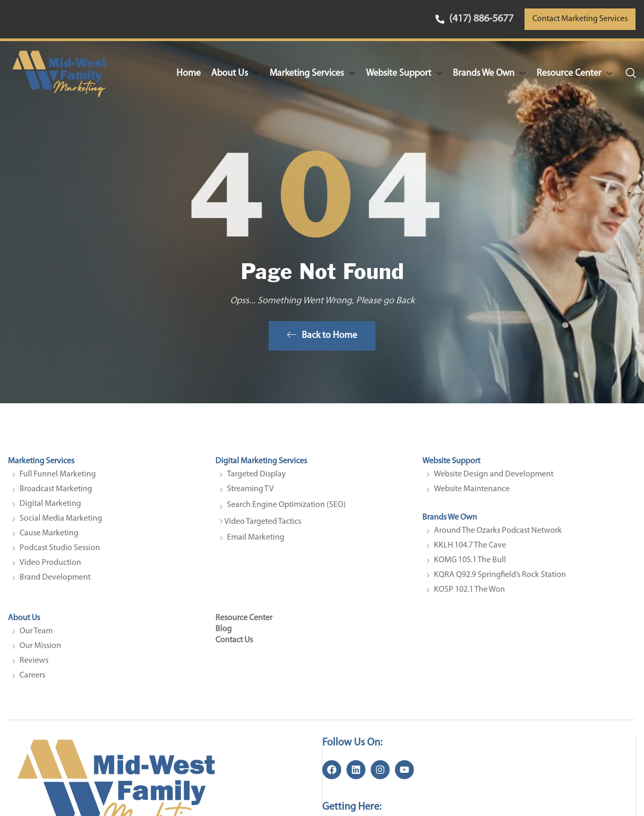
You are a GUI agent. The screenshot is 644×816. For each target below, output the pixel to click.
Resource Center (574, 73)
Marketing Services (313, 73)
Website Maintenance (472, 492)
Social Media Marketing (61, 522)
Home (190, 73)
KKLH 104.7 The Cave (470, 549)
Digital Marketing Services (261, 464)
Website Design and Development (494, 477)
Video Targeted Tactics (263, 525)
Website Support (405, 73)
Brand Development (55, 581)
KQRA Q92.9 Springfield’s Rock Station (500, 578)
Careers (32, 678)
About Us (236, 73)
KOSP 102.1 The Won (469, 593)
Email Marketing (256, 541)
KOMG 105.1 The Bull (470, 563)
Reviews (34, 663)
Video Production (50, 566)
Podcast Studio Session (60, 551)
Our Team (36, 634)
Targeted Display (256, 477)
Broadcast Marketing (56, 492)
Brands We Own (490, 73)
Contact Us (234, 643)
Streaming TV (250, 492)
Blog (224, 632)
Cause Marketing (49, 536)
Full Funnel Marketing (58, 477)
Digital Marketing (50, 507)
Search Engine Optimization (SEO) (286, 508)
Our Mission (40, 649)
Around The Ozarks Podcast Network (498, 534)
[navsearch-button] (631, 74)
